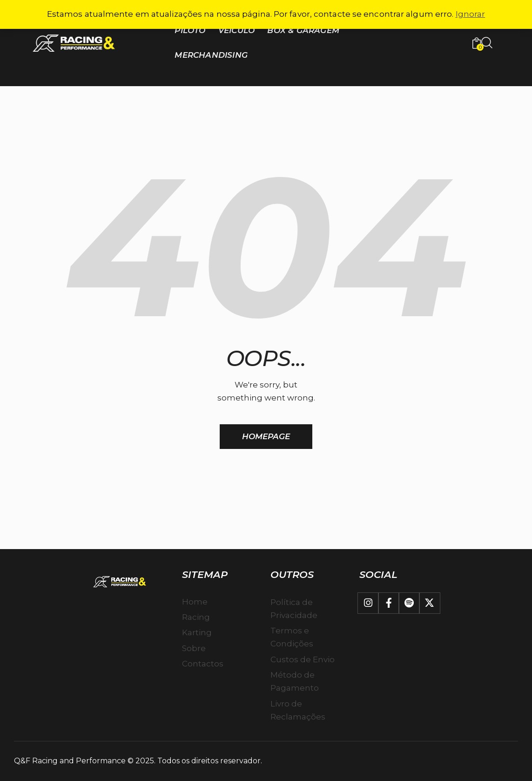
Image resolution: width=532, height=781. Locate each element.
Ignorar (471, 14)
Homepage (266, 436)
